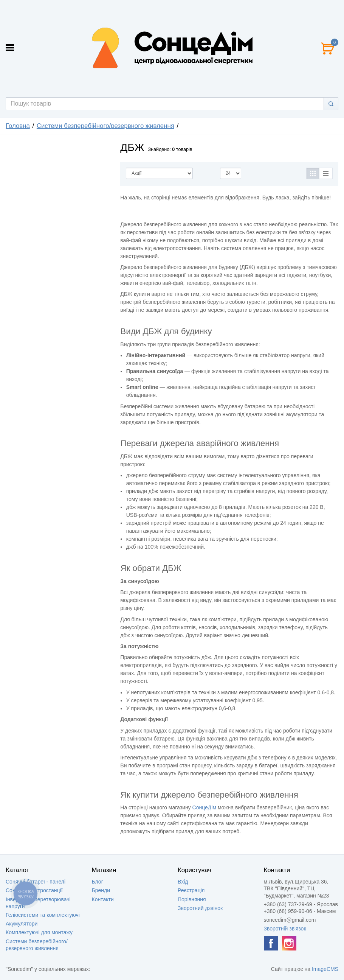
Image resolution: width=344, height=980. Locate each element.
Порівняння (192, 899)
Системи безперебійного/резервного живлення (105, 126)
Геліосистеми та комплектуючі (43, 915)
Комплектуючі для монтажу (39, 932)
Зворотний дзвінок (200, 908)
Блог (98, 882)
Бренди (101, 890)
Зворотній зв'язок (285, 929)
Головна (18, 126)
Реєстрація (191, 890)
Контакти (103, 899)
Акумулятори (22, 924)
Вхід (183, 882)
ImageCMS (325, 969)
